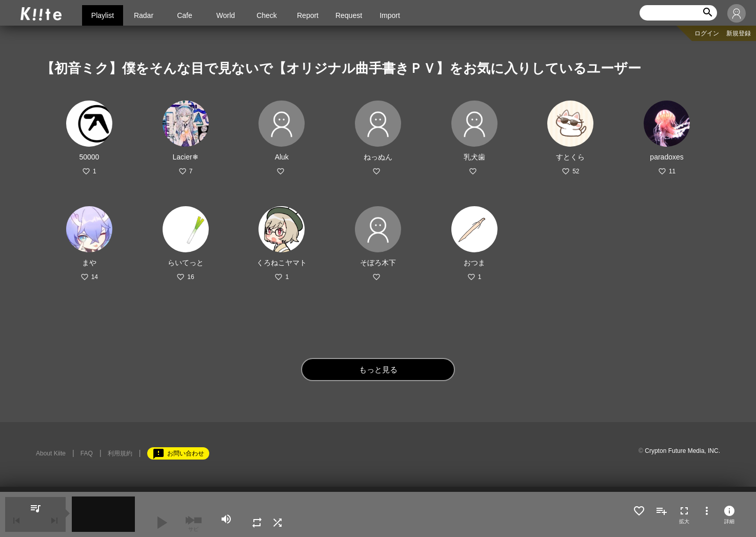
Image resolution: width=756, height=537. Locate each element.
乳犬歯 (474, 157)
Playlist (103, 15)
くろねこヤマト (282, 263)
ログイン (707, 33)
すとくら (570, 157)
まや (89, 263)
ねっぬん (378, 157)
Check (267, 15)
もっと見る (378, 370)
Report (308, 15)
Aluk (282, 157)
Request (349, 15)
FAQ (87, 453)
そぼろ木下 (378, 263)
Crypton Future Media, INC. (682, 451)
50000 (89, 157)
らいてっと (186, 263)
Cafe (185, 15)
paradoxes (667, 157)
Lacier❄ (185, 157)
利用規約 (120, 453)
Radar (144, 15)
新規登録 (739, 33)
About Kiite (51, 453)
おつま (474, 263)
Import (390, 15)
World (226, 15)
